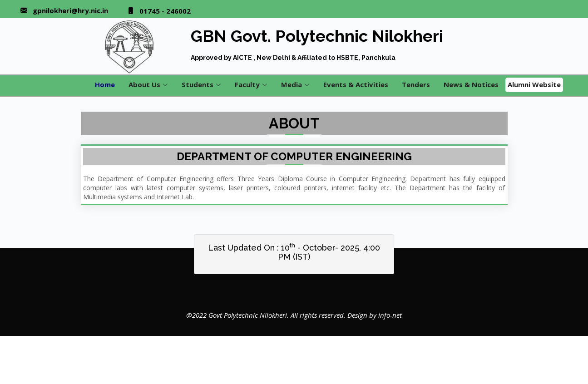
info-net (390, 315)
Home (105, 84)
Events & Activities (356, 84)
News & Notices (471, 84)
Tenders (416, 84)
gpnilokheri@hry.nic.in (70, 11)
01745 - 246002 (165, 11)
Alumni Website (534, 84)
